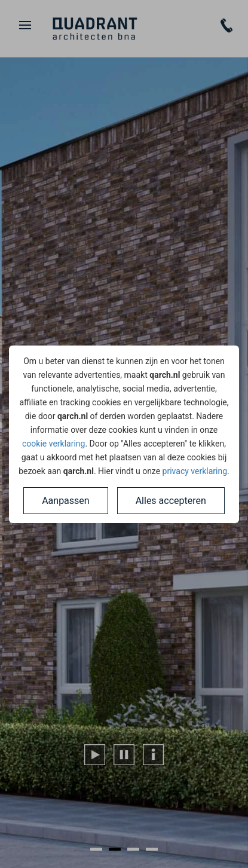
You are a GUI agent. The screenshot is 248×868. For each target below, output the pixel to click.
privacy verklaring (195, 471)
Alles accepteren (171, 501)
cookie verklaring (53, 444)
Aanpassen (66, 501)
